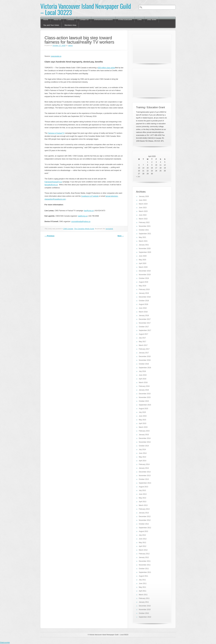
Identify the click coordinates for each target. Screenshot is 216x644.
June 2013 (143, 494)
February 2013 (144, 509)
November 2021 (145, 226)
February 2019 (144, 289)
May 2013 (143, 498)
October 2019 (144, 278)
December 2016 (145, 356)
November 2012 (145, 520)
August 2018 (143, 304)
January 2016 (144, 390)
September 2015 (145, 405)
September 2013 (145, 483)
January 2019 (144, 293)
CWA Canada (68, 229)
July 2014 (142, 450)
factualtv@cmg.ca (51, 185)
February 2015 (144, 431)
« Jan (138, 177)
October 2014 (144, 446)
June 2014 (143, 453)
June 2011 (143, 583)
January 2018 (144, 316)
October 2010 (144, 613)
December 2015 (145, 394)
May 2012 (143, 543)
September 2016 (145, 368)
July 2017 (142, 338)
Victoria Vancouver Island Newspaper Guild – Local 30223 (86, 9)
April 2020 (143, 263)
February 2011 (144, 598)
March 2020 (143, 267)
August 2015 (143, 409)
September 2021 (145, 234)
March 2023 (143, 211)
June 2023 (143, 208)
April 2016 (143, 379)
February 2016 (144, 386)
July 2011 (142, 580)
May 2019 (143, 286)
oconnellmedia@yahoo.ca (81, 222)
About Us (57, 20)
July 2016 (142, 371)
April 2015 (143, 423)
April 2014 (143, 461)
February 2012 (144, 554)
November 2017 (145, 323)
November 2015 (145, 397)
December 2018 (145, 297)
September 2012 (145, 528)
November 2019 (145, 275)
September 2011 (145, 572)
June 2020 (143, 256)
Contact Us (84, 20)
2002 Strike (152, 20)
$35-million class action (107, 68)
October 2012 (144, 524)
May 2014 (143, 457)
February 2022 (144, 222)
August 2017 (143, 334)
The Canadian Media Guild (84, 229)
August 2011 (143, 576)
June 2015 (143, 416)
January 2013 (144, 513)
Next (121, 236)
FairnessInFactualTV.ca (53, 182)
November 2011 (145, 565)
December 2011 (145, 561)
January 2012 (144, 557)
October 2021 (144, 230)
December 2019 (145, 271)
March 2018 (143, 312)
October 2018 (144, 301)
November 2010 (145, 610)
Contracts (70, 20)
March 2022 (143, 219)
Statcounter (5, 642)
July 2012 (142, 535)
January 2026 (144, 196)
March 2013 (143, 505)
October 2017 (144, 327)
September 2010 (145, 617)
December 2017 (145, 319)
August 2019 (143, 282)
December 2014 (145, 438)
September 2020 (145, 252)
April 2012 (143, 546)
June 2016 (143, 375)
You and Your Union (51, 25)
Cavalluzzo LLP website (90, 196)
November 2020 (145, 249)
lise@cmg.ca (89, 211)
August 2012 (143, 531)
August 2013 (143, 487)
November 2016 (145, 360)
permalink (109, 229)
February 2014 (144, 464)
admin (70, 45)
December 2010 (145, 606)
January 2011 (144, 602)
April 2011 (143, 591)
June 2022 (143, 215)
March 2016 (143, 383)
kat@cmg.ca (83, 216)
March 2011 (143, 595)
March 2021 (143, 241)
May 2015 (143, 420)
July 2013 (142, 490)
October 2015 (144, 401)
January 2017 (144, 353)
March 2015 (143, 427)
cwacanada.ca (56, 56)
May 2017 (143, 342)
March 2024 (143, 204)
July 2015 (142, 412)
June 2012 (143, 539)
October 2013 (144, 479)
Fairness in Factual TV (56, 133)
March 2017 (143, 345)
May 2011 (143, 587)
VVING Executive (125, 20)
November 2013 (145, 476)
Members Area (70, 25)
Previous (49, 236)
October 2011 (144, 569)
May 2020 (143, 260)
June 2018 (143, 308)
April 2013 (143, 502)
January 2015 (144, 435)
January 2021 (144, 245)
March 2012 (143, 550)
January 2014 (144, 468)
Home (46, 20)
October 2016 (144, 364)
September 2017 (145, 330)
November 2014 (145, 442)
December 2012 (145, 516)
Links (140, 20)
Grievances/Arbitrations (103, 20)
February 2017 (144, 349)
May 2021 (143, 237)
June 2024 (143, 200)
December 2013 (145, 472)
